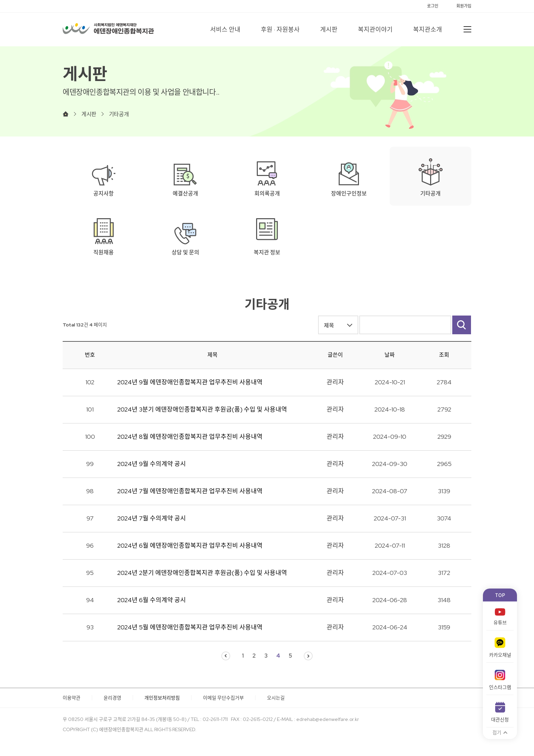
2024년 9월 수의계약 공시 (152, 464)
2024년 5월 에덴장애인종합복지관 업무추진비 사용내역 (190, 627)
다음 (308, 656)
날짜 (390, 355)
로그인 (433, 6)
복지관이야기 (375, 29)
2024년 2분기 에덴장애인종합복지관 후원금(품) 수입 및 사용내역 (202, 573)
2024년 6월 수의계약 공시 (152, 600)
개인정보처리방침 (162, 698)
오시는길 (276, 698)
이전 (226, 656)
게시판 (329, 29)
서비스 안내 (225, 29)
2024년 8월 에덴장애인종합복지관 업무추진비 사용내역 (190, 437)
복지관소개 (428, 29)
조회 (444, 355)
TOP (500, 595)
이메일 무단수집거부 (223, 698)
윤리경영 (112, 698)
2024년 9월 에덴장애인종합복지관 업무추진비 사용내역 (190, 382)
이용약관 (72, 698)
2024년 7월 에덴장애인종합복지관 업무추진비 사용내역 (190, 491)
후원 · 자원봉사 (280, 29)
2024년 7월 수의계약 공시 (152, 518)
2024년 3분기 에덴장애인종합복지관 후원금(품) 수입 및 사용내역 (202, 409)
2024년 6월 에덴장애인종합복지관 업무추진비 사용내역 (190, 545)
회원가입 (464, 6)
